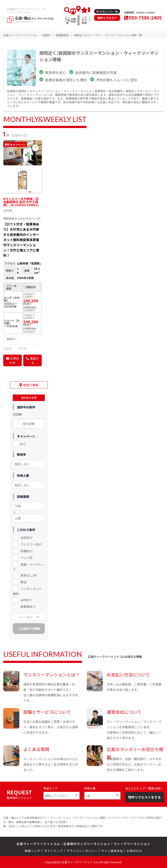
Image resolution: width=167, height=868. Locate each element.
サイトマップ (53, 851)
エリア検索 (67, 20)
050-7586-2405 (145, 18)
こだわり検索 (84, 20)
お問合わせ (14, 360)
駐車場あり (28, 607)
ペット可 (27, 558)
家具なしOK (29, 575)
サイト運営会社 (112, 851)
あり (23, 444)
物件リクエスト (107, 18)
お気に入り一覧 (109, 11)
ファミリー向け (31, 544)
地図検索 (78, 20)
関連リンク (33, 851)
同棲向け (27, 551)
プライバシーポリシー (82, 851)
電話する (35, 360)
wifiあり (26, 600)
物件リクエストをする (144, 797)
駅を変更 (29, 424)
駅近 (23, 582)
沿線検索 (73, 20)
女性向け (27, 538)
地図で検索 (31, 385)
